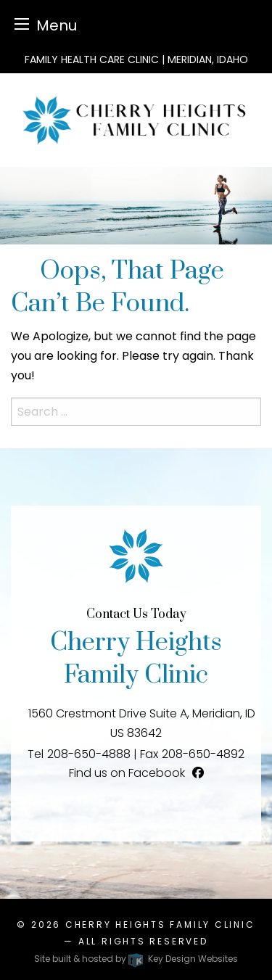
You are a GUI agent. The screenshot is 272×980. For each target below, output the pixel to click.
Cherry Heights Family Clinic (160, 925)
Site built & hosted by (136, 959)
